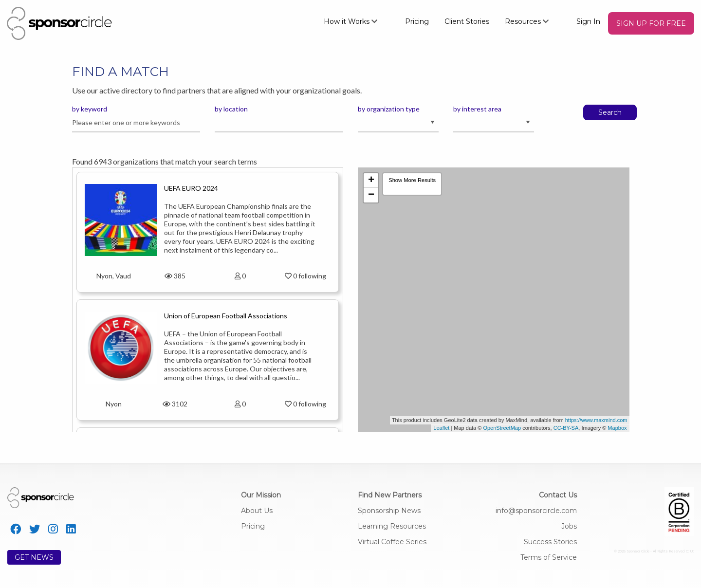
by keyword (90, 109)
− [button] (371, 195)
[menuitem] (357, 21)
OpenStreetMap (502, 428)
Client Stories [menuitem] (467, 21)
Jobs (569, 526)
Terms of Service (549, 557)
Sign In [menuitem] (588, 21)
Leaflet (441, 428)
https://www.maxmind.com (596, 420)
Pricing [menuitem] (417, 21)
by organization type (389, 109)
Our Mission (261, 495)
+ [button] (371, 181)
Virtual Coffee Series (392, 542)
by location (231, 109)
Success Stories (550, 542)
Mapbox (617, 428)
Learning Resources (392, 526)
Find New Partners (390, 495)
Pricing (253, 526)
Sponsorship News (389, 511)
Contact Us (558, 495)
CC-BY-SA (566, 428)
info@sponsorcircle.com (536, 511)
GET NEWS (34, 557)
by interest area (477, 109)
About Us (257, 511)
